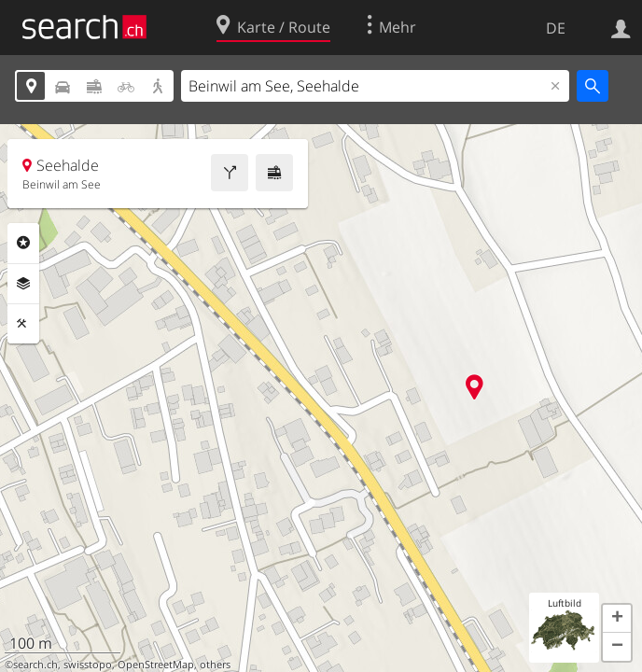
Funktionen (23, 324)
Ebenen (23, 284)
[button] (617, 619)
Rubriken (23, 243)
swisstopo (88, 665)
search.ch (35, 665)
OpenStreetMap (156, 665)
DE (556, 28)
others (215, 665)
